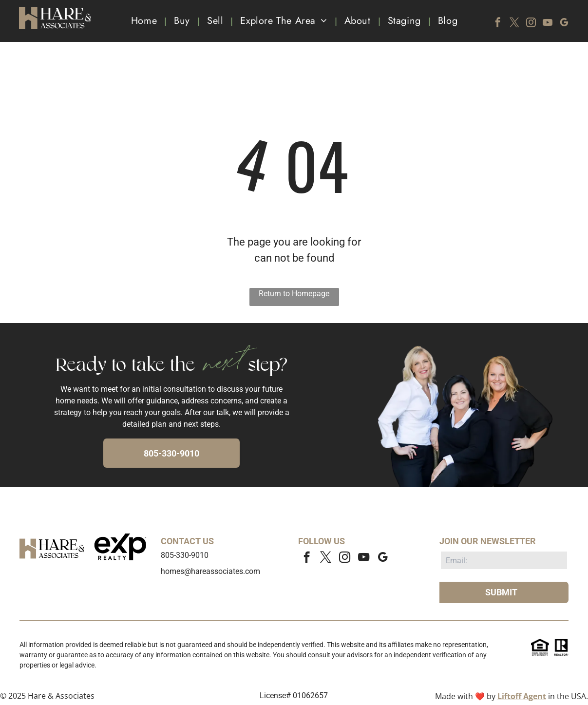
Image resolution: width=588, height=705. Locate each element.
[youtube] (548, 24)
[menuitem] (145, 21)
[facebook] (498, 24)
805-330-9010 (185, 555)
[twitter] (514, 24)
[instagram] (531, 24)
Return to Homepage (294, 294)
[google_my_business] (564, 24)
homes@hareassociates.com (210, 571)
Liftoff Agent (522, 696)
